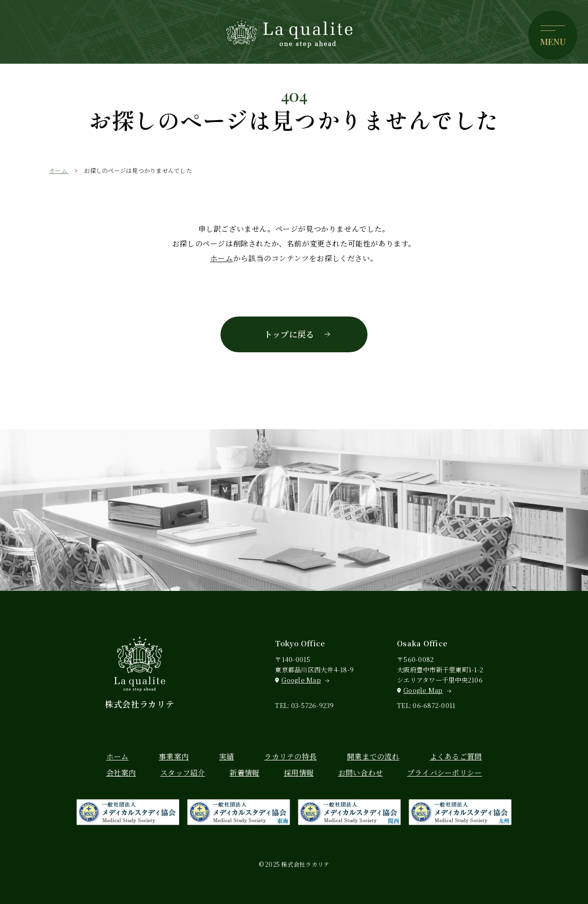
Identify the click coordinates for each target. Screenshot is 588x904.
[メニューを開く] (553, 35)
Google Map (301, 680)
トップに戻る (289, 334)
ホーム (222, 258)
